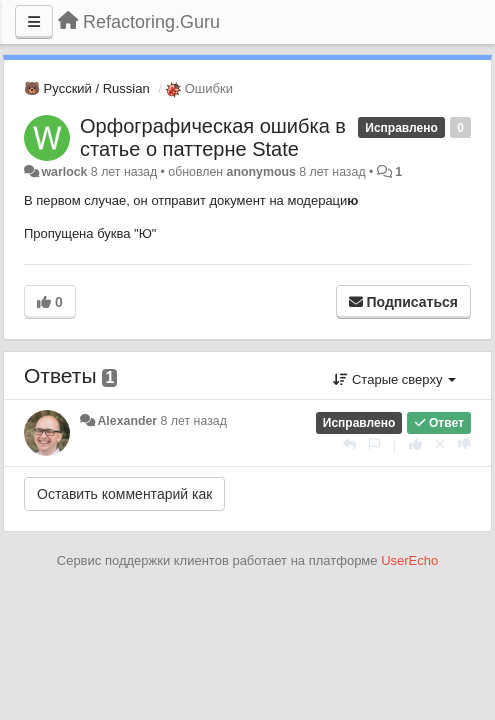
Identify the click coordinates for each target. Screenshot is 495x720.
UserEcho (409, 560)
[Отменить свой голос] (440, 444)
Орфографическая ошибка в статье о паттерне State (213, 137)
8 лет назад (194, 421)
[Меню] (34, 22)
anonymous (261, 172)
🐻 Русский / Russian (87, 88)
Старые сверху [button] (394, 379)
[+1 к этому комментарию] (415, 444)
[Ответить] (349, 444)
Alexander (127, 421)
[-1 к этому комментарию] (464, 444)
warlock (64, 172)
